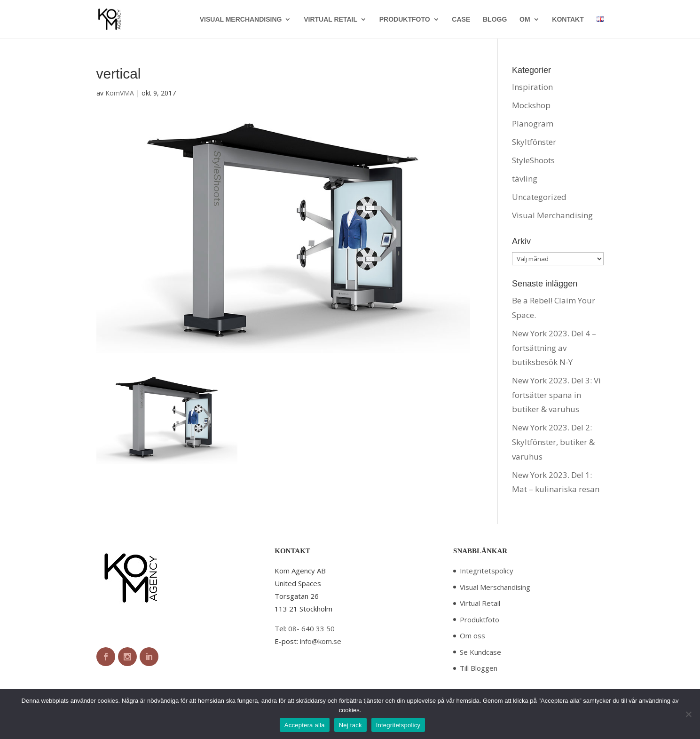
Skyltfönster (534, 142)
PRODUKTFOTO (405, 20)
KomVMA (120, 93)
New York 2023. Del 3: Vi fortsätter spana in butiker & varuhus (556, 395)
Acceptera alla (305, 725)
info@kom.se (321, 641)
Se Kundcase (480, 652)
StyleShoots (533, 160)
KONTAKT (568, 20)
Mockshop (531, 105)
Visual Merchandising (552, 215)
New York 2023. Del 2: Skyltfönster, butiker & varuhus (553, 442)
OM (525, 20)
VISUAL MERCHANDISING (241, 20)
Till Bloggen (479, 668)
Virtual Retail (480, 603)
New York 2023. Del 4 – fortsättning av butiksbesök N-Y (554, 348)
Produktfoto (480, 620)
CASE (461, 20)
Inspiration (532, 87)
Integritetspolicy (487, 571)
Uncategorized (539, 197)
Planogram (533, 123)
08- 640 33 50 (311, 628)
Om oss (472, 636)
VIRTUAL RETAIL (330, 20)
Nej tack (350, 725)
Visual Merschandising (495, 587)
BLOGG (495, 20)
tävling (525, 179)
